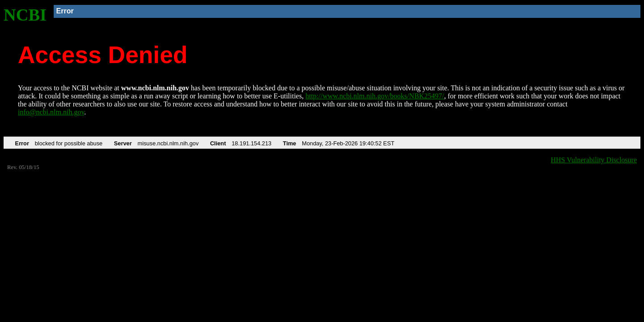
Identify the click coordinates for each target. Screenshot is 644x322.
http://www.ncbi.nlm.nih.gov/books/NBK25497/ (375, 96)
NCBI (25, 15)
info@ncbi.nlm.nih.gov (51, 112)
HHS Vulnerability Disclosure (594, 160)
